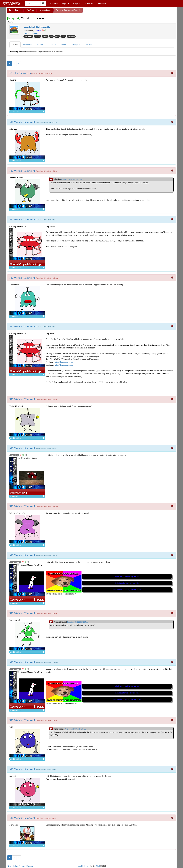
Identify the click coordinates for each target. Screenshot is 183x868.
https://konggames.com (64, 362)
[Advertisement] (106, 11)
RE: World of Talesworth (22, 122)
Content (101, 4)
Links (53, 44)
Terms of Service (26, 866)
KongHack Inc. (83, 866)
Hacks (15, 44)
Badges (76, 44)
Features (54, 4)
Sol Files (41, 44)
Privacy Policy (12, 866)
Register (77, 4)
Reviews (27, 44)
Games (89, 4)
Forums (18, 10)
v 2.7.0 (97, 866)
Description (89, 44)
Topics (64, 44)
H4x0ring (30, 10)
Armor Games (45, 10)
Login (66, 4)
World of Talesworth (20, 73)
